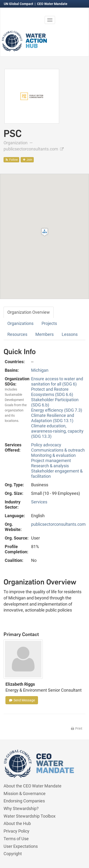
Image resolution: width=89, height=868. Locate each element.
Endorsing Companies (24, 801)
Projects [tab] (49, 323)
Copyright (13, 854)
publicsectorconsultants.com (34, 149)
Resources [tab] (17, 334)
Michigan (40, 370)
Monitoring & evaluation (53, 455)
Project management (51, 461)
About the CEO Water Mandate (33, 786)
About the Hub (17, 823)
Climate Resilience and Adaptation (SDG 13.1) (53, 418)
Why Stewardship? (21, 808)
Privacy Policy (16, 831)
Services (39, 502)
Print (76, 728)
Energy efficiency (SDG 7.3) (57, 410)
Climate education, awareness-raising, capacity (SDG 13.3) (57, 431)
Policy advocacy (46, 445)
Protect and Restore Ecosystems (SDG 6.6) (52, 392)
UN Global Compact (19, 4)
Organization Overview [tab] (29, 312)
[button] (45, 232)
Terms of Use (16, 839)
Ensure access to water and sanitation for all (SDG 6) (57, 381)
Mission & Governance (25, 793)
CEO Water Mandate (52, 4)
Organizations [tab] (20, 323)
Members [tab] (44, 334)
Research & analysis (50, 466)
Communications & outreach (58, 450)
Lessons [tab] (70, 334)
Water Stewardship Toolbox (30, 816)
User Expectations (21, 846)
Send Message (22, 700)
